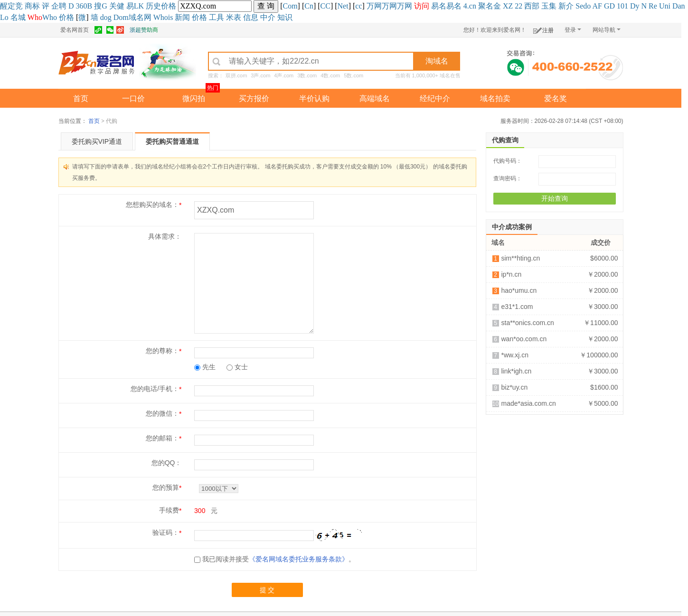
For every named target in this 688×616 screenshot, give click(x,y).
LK (139, 6)
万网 (374, 6)
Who (50, 17)
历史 (153, 6)
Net (343, 6)
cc (358, 6)
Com (290, 6)
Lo (4, 17)
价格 (169, 6)
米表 (234, 17)
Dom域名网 (132, 17)
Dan (679, 6)
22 (518, 6)
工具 (217, 17)
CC (325, 6)
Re (653, 6)
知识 (285, 17)
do (587, 6)
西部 (532, 6)
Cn (309, 6)
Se (579, 6)
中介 (268, 17)
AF (597, 6)
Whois (163, 17)
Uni (665, 6)
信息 (251, 17)
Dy (635, 6)
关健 (117, 6)
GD (609, 6)
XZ (508, 6)
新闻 (182, 17)
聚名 (486, 6)
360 (82, 6)
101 (622, 6)
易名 (439, 6)
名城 (18, 17)
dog (106, 17)
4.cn (470, 6)
